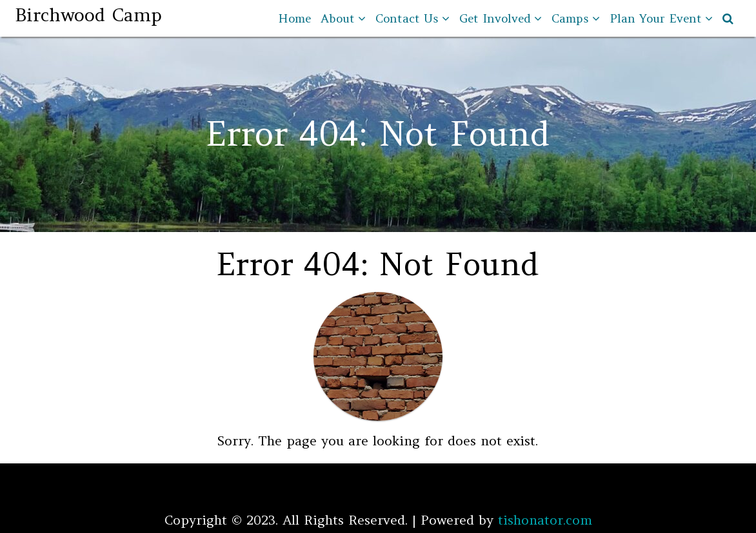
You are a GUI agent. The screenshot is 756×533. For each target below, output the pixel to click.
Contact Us (407, 18)
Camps (570, 18)
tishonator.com (545, 520)
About (338, 18)
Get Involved (495, 18)
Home (294, 18)
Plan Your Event (656, 18)
